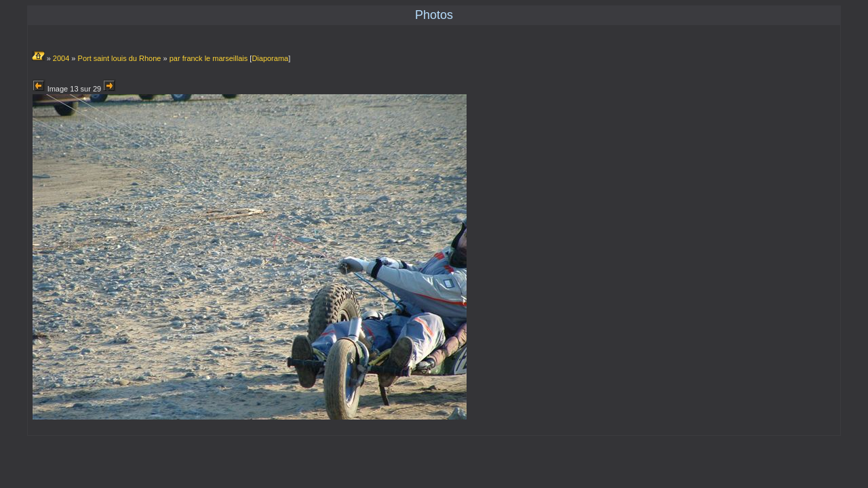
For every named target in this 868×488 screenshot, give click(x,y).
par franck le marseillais (209, 58)
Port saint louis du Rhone (120, 58)
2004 (61, 58)
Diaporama (270, 58)
